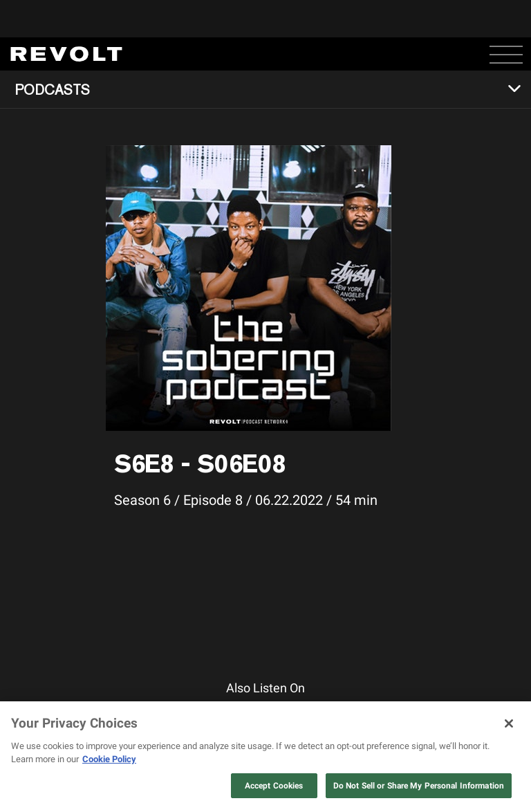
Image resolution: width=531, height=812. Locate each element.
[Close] (509, 723)
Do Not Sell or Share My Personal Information (419, 786)
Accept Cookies (274, 786)
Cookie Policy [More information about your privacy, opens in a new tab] (109, 759)
